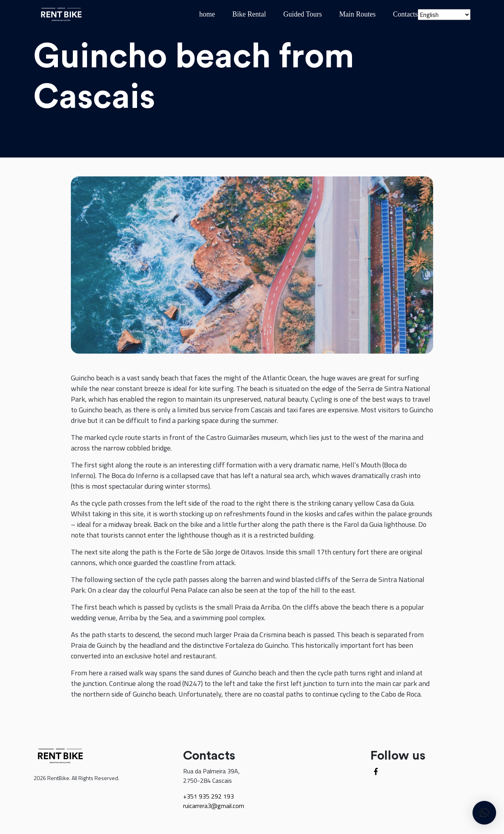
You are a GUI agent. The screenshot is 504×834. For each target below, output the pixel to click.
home (207, 14)
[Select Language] (444, 15)
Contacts (405, 14)
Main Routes (358, 14)
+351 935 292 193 (208, 796)
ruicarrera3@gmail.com (214, 806)
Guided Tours (303, 14)
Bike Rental (249, 14)
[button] (484, 813)
